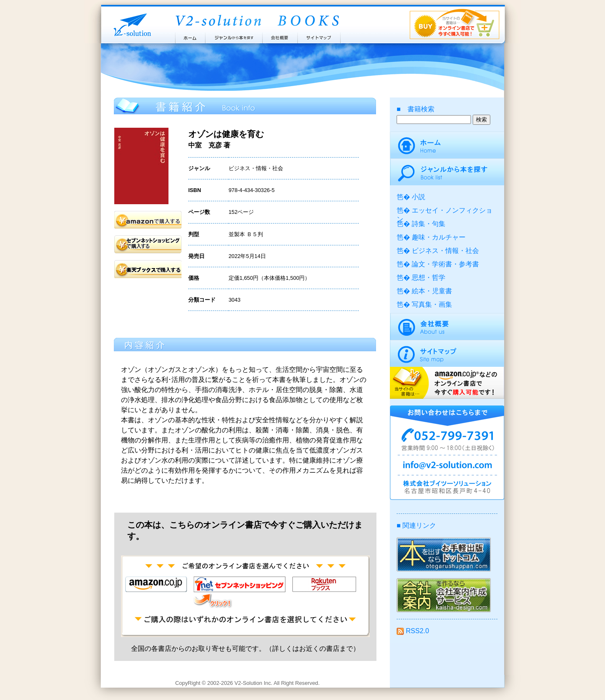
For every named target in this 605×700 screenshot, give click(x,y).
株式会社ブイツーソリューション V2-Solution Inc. (131, 24)
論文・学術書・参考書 (445, 264)
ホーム (190, 36)
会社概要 (280, 36)
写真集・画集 (432, 304)
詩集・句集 (429, 224)
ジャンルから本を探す (234, 36)
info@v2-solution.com (447, 466)
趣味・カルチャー (439, 237)
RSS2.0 (413, 631)
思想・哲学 (429, 278)
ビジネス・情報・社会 (445, 251)
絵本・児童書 (432, 291)
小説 (418, 197)
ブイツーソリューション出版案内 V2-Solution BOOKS (257, 21)
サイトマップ (319, 36)
